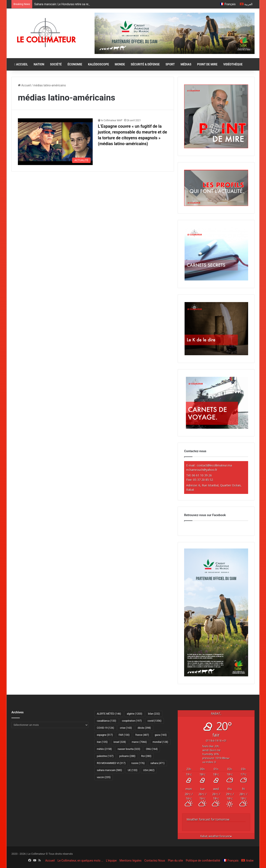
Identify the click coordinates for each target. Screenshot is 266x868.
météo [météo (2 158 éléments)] (104, 749)
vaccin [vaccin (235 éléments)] (104, 777)
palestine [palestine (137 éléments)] (105, 756)
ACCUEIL (21, 64)
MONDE (120, 64)
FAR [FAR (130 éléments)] (124, 735)
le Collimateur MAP (112, 120)
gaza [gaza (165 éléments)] (161, 735)
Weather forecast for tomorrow (208, 819)
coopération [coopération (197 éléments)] (132, 721)
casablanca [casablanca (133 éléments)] (107, 721)
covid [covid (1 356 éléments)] (155, 721)
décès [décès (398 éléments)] (144, 728)
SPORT (170, 64)
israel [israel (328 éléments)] (120, 742)
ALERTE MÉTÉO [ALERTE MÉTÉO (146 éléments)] (109, 714)
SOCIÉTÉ (56, 64)
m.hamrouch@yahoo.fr (202, 470)
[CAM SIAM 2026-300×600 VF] (216, 675)
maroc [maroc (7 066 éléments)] (139, 742)
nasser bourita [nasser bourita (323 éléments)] (129, 749)
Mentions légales (131, 861)
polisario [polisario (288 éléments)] (127, 756)
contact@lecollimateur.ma (214, 465)
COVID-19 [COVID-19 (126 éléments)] (105, 728)
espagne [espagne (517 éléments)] (105, 735)
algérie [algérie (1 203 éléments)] (134, 714)
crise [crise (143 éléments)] (126, 728)
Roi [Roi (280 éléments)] (146, 756)
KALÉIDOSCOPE (98, 64)
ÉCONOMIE (75, 64)
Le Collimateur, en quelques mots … (80, 861)
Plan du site (175, 861)
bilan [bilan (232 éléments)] (154, 714)
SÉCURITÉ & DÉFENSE (145, 64)
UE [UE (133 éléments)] (133, 770)
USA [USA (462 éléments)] (149, 770)
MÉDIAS (186, 64)
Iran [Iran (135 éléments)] (102, 742)
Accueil (24, 85)
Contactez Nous (155, 861)
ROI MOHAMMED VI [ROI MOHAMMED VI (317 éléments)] (111, 763)
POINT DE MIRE (207, 64)
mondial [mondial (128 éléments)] (160, 742)
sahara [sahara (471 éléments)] (158, 763)
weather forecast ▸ (216, 836)
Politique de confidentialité (203, 861)
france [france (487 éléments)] (142, 735)
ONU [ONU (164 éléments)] (152, 749)
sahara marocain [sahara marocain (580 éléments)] (109, 770)
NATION (39, 64)
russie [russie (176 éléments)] (138, 763)
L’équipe (111, 861)
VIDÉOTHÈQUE (233, 64)
